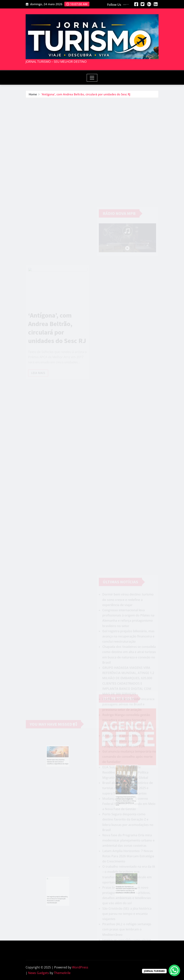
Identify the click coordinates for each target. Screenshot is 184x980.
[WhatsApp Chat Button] (174, 970)
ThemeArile (62, 973)
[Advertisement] (94, 127)
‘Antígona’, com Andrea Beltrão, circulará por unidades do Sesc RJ (86, 94)
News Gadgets (39, 973)
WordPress (80, 967)
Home (33, 94)
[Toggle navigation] (92, 78)
